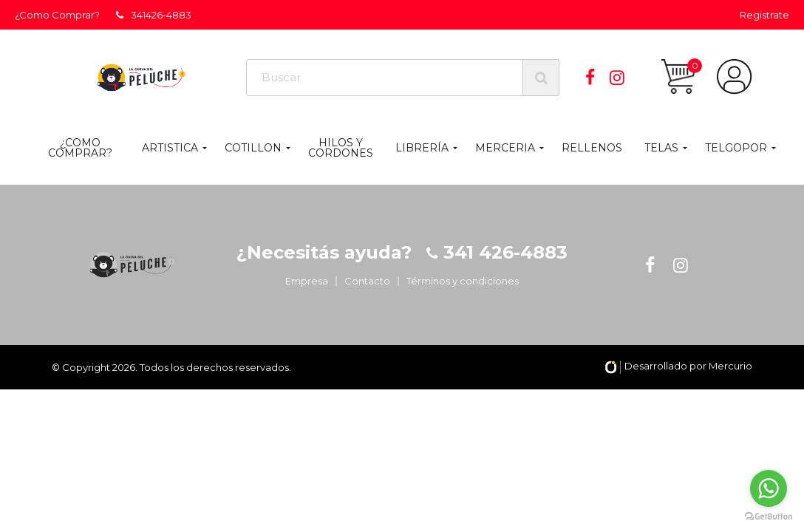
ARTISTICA (170, 148)
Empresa (307, 281)
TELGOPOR (736, 148)
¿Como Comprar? (57, 15)
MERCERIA (505, 148)
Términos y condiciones (463, 281)
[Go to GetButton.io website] (769, 517)
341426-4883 (154, 15)
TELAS (661, 148)
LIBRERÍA (422, 148)
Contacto (367, 281)
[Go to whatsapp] (769, 488)
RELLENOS (592, 148)
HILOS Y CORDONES (341, 148)
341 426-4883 (503, 252)
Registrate (764, 15)
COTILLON (253, 148)
